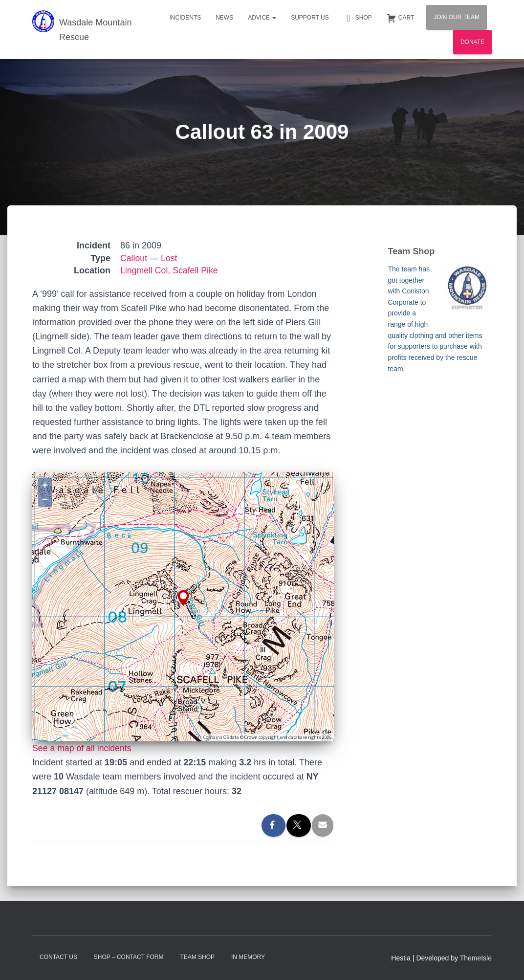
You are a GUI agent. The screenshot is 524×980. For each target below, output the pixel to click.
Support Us (310, 18)
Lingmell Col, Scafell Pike (170, 270)
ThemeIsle (476, 958)
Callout (134, 258)
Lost (170, 258)
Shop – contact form (129, 957)
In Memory (248, 957)
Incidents (185, 18)
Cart (400, 18)
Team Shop (197, 957)
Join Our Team (457, 17)
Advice (262, 18)
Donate (472, 42)
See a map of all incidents (83, 748)
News (224, 18)
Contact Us (58, 957)
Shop (358, 18)
